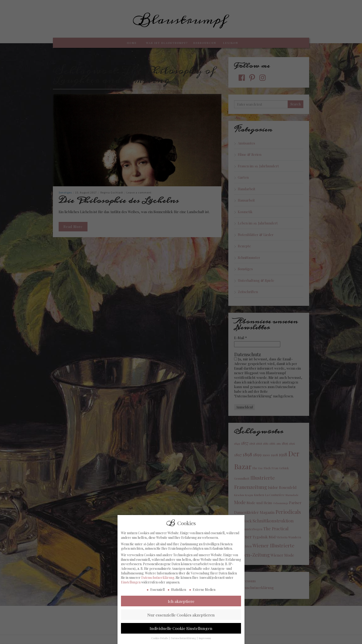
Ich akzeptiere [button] (181, 612)
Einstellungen (131, 593)
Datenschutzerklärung (158, 588)
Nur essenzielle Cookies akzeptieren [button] (181, 625)
